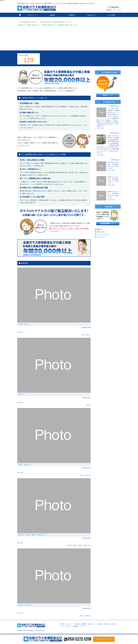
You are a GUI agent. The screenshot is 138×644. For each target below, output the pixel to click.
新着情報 (72, 15)
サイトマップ (117, 10)
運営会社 (109, 10)
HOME (62, 624)
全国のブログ (91, 15)
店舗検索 (52, 15)
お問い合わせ (100, 232)
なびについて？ (33, 15)
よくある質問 (111, 15)
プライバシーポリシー (103, 234)
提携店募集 (76, 626)
